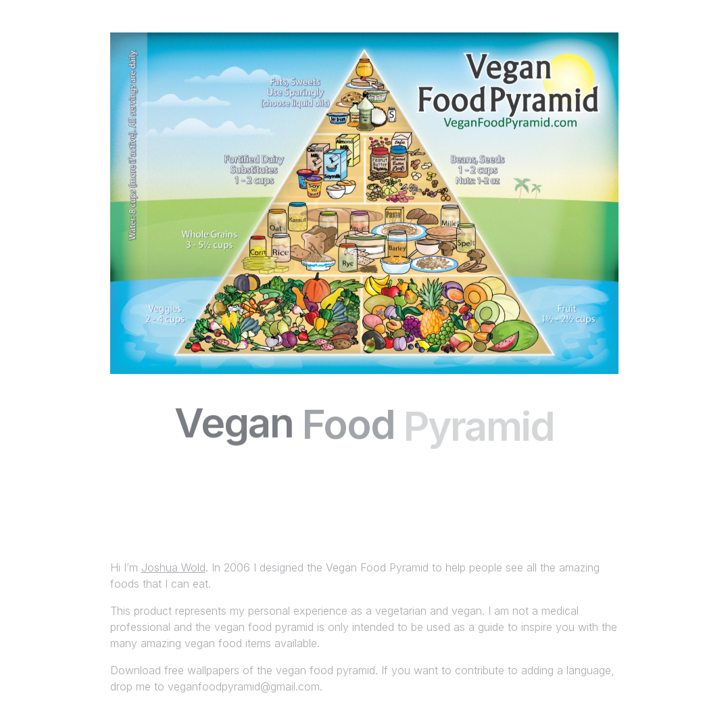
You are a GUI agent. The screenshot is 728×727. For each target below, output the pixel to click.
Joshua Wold (173, 567)
